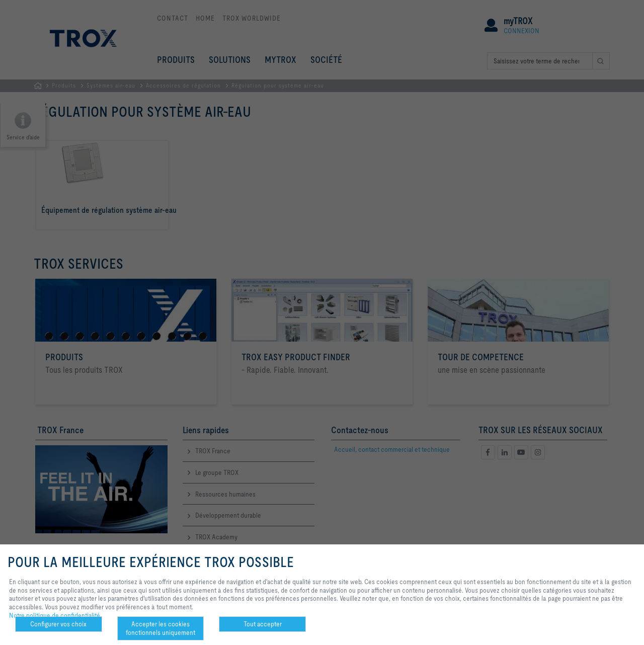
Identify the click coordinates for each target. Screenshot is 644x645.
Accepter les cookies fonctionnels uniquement (160, 628)
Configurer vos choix (58, 624)
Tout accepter (263, 624)
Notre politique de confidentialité (55, 615)
